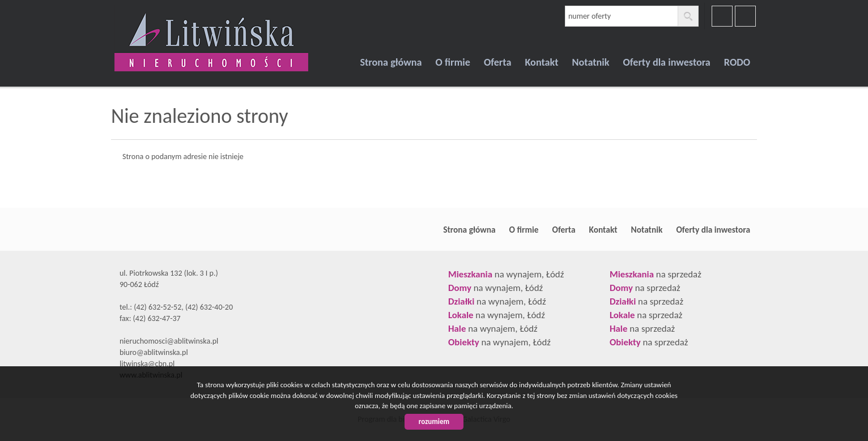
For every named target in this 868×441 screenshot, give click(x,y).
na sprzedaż (656, 274)
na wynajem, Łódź (506, 274)
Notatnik (591, 62)
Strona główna (391, 62)
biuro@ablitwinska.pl (154, 352)
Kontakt (541, 62)
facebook (722, 16)
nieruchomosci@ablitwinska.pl (169, 341)
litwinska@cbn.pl (147, 364)
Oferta (497, 62)
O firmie (453, 62)
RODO (737, 62)
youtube (745, 16)
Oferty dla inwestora (667, 62)
